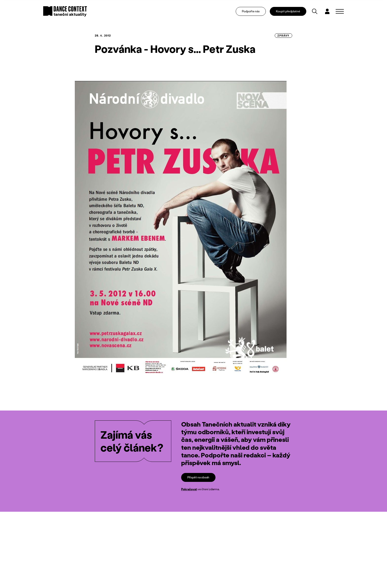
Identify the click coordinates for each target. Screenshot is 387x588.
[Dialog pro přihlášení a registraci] (327, 11)
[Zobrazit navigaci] (340, 11)
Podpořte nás (251, 11)
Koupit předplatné (288, 11)
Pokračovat (189, 489)
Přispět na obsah (198, 477)
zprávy (283, 36)
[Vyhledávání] (315, 11)
